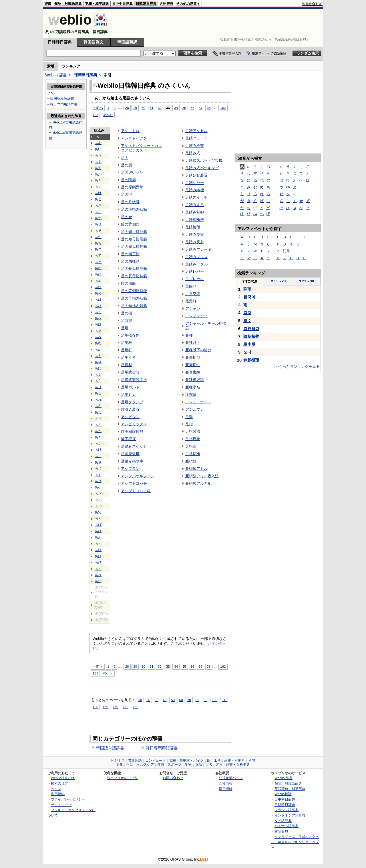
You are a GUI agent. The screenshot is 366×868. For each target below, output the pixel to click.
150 (125, 707)
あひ (98, 306)
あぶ (98, 537)
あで (98, 512)
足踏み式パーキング (202, 168)
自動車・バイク (192, 761)
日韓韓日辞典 (146, 4)
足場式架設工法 (134, 380)
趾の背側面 (130, 224)
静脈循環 (251, 360)
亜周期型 (193, 357)
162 (223, 108)
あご (98, 456)
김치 (247, 313)
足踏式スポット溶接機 (204, 160)
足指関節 (193, 431)
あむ (98, 343)
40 (165, 700)
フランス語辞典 (287, 810)
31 (152, 108)
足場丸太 (128, 395)
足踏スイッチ (196, 197)
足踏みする (195, 205)
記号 (287, 251)
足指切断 (193, 454)
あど (98, 518)
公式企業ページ (231, 778)
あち (98, 243)
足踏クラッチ (196, 138)
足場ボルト (130, 387)
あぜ (98, 481)
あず (98, 475)
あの (98, 293)
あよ (98, 375)
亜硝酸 (191, 461)
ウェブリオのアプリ (122, 778)
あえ (98, 162)
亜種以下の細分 (198, 350)
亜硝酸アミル (196, 469)
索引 (51, 66)
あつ (98, 249)
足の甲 (127, 194)
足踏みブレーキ (198, 249)
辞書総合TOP (312, 4)
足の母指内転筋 (134, 306)
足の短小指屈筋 (134, 232)
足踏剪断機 (195, 220)
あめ (98, 350)
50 (173, 700)
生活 (130, 765)
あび (98, 531)
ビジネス (118, 761)
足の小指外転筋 (134, 209)
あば (98, 525)
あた (98, 237)
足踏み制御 (195, 212)
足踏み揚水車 (132, 461)
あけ (98, 193)
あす (98, 218)
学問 (252, 761)
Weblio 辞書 (56, 75)
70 (189, 700)
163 (95, 115)
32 (160, 108)
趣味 (161, 765)
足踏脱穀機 (130, 454)
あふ (98, 312)
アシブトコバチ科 (136, 491)
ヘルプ (56, 789)
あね (98, 287)
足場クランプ (132, 402)
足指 (189, 424)
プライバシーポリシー (68, 799)
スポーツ (174, 765)
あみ (98, 337)
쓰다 (247, 352)
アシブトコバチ (134, 483)
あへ (98, 318)
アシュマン (195, 409)
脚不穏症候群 (132, 431)
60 (181, 700)
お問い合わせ (173, 778)
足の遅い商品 (132, 172)
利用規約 (58, 794)
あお (98, 168)
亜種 (189, 335)
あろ (98, 406)
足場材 (127, 365)
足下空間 (193, 294)
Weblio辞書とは (63, 778)
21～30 (306, 281)
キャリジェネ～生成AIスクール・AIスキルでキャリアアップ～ (295, 842)
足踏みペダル (196, 264)
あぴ (98, 562)
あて (98, 256)
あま (98, 331)
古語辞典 (166, 4)
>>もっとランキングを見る (297, 367)
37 (201, 108)
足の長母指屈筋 (134, 269)
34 (176, 108)
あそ (98, 231)
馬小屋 (249, 344)
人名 (209, 765)
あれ (98, 400)
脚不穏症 (128, 439)
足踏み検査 (195, 146)
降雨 (247, 289)
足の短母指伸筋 (134, 247)
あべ (98, 544)
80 (197, 700)
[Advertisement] (218, 23)
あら (98, 381)
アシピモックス (134, 424)
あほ (98, 324)
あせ (98, 224)
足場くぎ (128, 357)
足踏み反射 (195, 242)
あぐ (98, 444)
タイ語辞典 (283, 821)
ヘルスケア (145, 765)
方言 (219, 765)
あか (98, 174)
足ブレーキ (195, 279)
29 (135, 108)
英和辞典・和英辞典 (290, 789)
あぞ (98, 487)
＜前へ (98, 108)
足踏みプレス (196, 257)
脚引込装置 (130, 409)
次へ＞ (108, 115)
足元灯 (191, 301)
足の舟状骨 (130, 202)
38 (209, 108)
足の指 (127, 313)
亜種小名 (193, 387)
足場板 (127, 343)
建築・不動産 (234, 761)
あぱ (98, 556)
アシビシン (130, 417)
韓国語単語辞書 (110, 748)
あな (98, 268)
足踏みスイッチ (134, 446)
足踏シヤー (195, 183)
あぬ (98, 281)
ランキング (71, 66)
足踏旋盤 (193, 227)
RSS (204, 860)
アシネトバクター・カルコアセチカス (141, 148)
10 (140, 700)
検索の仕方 (59, 783)
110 (225, 700)
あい (98, 149)
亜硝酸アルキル (198, 483)
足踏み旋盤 (195, 235)
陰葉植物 (251, 336)
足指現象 (193, 439)
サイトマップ (61, 805)
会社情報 (226, 783)
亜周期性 (193, 365)
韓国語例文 (94, 42)
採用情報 (226, 789)
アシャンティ (196, 316)
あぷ (98, 569)
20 (148, 700)
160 (135, 707)
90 (205, 700)
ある (98, 393)
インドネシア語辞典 (290, 815)
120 (95, 707)
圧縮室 (191, 395)
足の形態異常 (132, 187)
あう (98, 155)
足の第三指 (130, 254)
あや (98, 362)
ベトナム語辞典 (287, 826)
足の (125, 158)
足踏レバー (195, 271)
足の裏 (127, 165)
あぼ (98, 550)
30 (143, 108)
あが (98, 431)
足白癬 (127, 321)
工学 (217, 761)
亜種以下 (193, 343)
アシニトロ (130, 131)
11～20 (278, 281)
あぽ (98, 581)
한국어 (249, 297)
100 (215, 700)
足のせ (127, 217)
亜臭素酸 (193, 372)
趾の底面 (128, 283)
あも (98, 356)
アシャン (193, 309)
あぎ (98, 437)
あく (98, 187)
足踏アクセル (196, 131)
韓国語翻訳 (127, 42)
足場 (125, 328)
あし (98, 212)
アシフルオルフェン (138, 476)
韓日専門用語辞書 (162, 748)
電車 (173, 761)
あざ (98, 462)
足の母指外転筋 (134, 298)
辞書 (48, 4)
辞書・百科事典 (238, 765)
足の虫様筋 (130, 261)
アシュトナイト (198, 402)
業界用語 (135, 761)
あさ (98, 205)
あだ (98, 494)
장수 (247, 321)
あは (98, 300)
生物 (188, 765)
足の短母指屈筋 (134, 239)
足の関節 (128, 180)
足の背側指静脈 (134, 291)
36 (192, 108)
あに (98, 274)
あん (98, 425)
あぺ (98, 575)
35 (184, 108)
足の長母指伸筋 (134, 276)
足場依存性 (130, 335)
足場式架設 (130, 372)
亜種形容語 (195, 380)
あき (98, 180)
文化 (120, 765)
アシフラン (130, 469)
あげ (98, 450)
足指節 (191, 446)
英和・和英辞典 (97, 4)
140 (115, 707)
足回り (191, 286)
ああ (98, 143)
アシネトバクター (136, 138)
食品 (198, 765)
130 (105, 707)
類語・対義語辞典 (68, 4)
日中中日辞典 (122, 4)
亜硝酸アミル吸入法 (202, 476)
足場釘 (127, 350)
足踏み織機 (195, 190)
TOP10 (249, 281)
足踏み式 (193, 153)
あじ (98, 468)
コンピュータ (156, 761)
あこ (98, 199)
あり (98, 387)
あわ (98, 412)
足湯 (189, 417)
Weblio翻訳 (283, 794)
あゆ (98, 368)
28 (127, 108)
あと (98, 262)
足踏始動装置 (196, 175)
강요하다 (251, 329)
